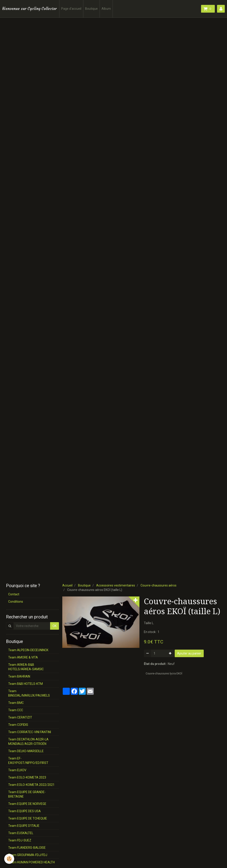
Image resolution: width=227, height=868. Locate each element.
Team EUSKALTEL (21, 833)
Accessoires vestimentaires (116, 585)
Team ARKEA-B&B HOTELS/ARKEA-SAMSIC (26, 667)
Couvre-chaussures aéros (159, 585)
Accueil (67, 585)
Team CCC (16, 710)
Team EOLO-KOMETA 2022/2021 (31, 785)
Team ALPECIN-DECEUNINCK (28, 650)
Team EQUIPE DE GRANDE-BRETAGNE (27, 794)
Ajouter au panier (189, 653)
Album (106, 9)
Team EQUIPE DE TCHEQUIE (28, 818)
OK (55, 626)
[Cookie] (9, 859)
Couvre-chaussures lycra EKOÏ (164, 674)
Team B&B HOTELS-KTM (25, 684)
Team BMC (16, 703)
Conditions (16, 602)
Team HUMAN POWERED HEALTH (31, 862)
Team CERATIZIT (20, 717)
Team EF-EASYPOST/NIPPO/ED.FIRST (28, 761)
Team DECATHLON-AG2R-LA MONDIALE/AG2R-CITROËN (28, 742)
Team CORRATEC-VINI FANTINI (30, 732)
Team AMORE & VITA (23, 657)
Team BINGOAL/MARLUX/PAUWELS (29, 693)
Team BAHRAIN (19, 676)
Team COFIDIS (18, 725)
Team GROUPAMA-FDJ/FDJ (28, 855)
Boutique (91, 9)
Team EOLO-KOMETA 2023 (27, 777)
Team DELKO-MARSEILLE (26, 751)
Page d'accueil (71, 9)
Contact (14, 594)
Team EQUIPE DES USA (24, 811)
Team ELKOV (17, 770)
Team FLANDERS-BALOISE (27, 848)
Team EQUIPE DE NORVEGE (27, 804)
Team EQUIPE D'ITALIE (24, 826)
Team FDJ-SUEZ (20, 840)
